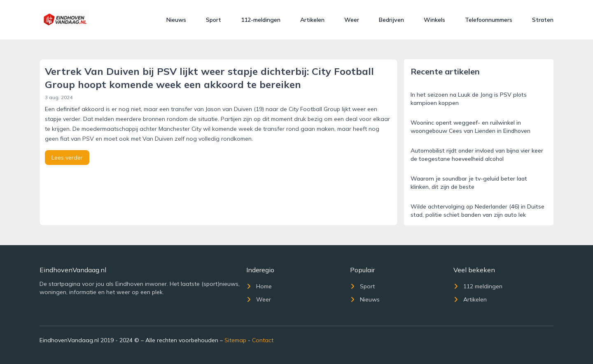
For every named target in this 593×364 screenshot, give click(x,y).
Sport (214, 20)
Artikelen (312, 20)
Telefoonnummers (489, 20)
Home (259, 286)
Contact (263, 340)
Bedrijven (391, 20)
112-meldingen (261, 20)
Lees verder (67, 158)
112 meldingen (478, 286)
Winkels (434, 20)
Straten (543, 20)
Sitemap (235, 340)
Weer (352, 20)
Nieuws (176, 20)
